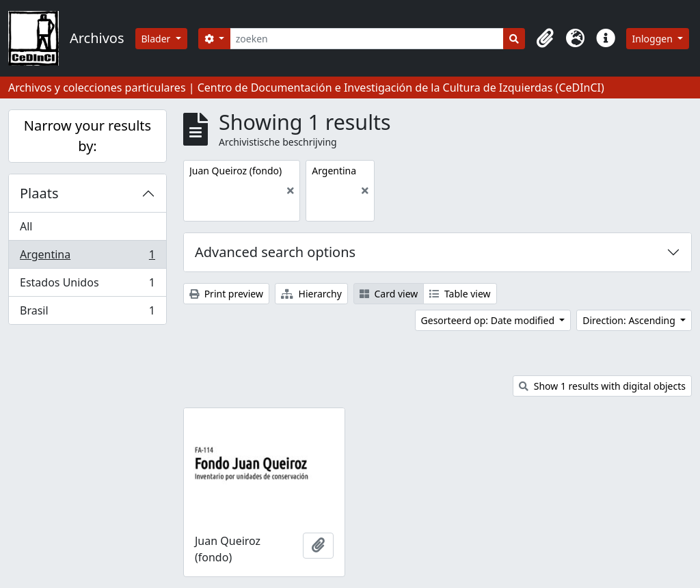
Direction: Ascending (630, 320)
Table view (460, 294)
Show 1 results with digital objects (602, 386)
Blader (158, 39)
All (26, 226)
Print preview (226, 294)
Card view (389, 294)
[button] (546, 38)
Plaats (39, 193)
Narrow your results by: (87, 136)
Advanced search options (275, 252)
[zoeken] (367, 39)
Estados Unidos (87, 285)
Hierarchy (311, 294)
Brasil (87, 313)
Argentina (87, 257)
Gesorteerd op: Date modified (489, 320)
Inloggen (654, 39)
